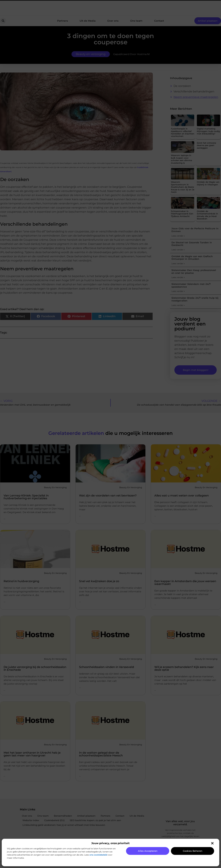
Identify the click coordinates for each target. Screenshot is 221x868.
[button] (212, 843)
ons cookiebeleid (98, 855)
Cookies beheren (193, 851)
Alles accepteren (148, 851)
